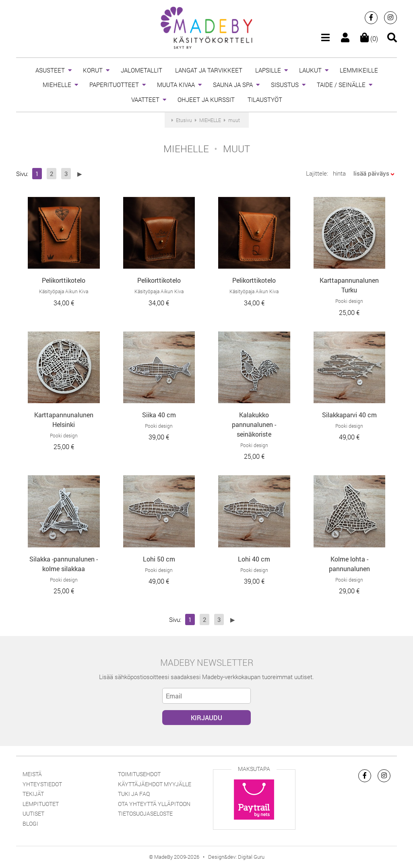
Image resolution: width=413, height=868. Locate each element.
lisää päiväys (371, 173)
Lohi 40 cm (254, 559)
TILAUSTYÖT (265, 99)
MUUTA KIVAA (176, 85)
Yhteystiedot (42, 784)
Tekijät (33, 794)
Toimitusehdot (139, 774)
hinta (339, 173)
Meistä (32, 774)
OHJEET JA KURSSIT (206, 99)
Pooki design (349, 301)
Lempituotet (41, 804)
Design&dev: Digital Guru (236, 857)
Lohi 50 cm (159, 559)
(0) (369, 38)
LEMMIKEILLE (359, 70)
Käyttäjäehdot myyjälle (155, 784)
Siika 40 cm (159, 415)
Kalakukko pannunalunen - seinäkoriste (254, 424)
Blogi (30, 823)
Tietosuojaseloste (145, 813)
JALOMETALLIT (141, 70)
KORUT (93, 70)
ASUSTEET (50, 70)
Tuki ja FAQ (134, 794)
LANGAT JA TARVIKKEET (209, 70)
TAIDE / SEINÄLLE (341, 85)
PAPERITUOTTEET (114, 85)
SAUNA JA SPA (233, 85)
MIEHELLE (57, 85)
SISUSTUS (285, 85)
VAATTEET (145, 99)
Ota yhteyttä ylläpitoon (154, 804)
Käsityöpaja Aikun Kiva (64, 291)
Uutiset (33, 813)
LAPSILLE (268, 70)
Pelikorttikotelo (64, 280)
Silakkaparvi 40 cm (349, 415)
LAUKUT (310, 70)
